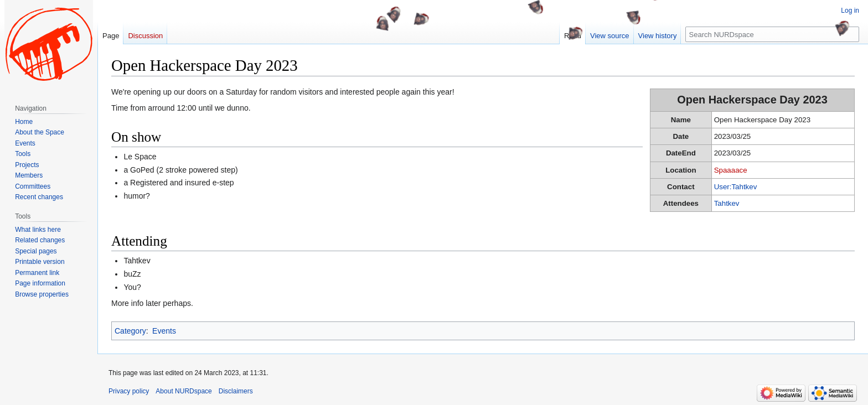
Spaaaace (731, 170)
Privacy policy (129, 391)
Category (130, 331)
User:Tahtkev (736, 187)
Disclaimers (236, 391)
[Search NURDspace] (772, 34)
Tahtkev (727, 203)
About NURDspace (184, 391)
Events (164, 331)
